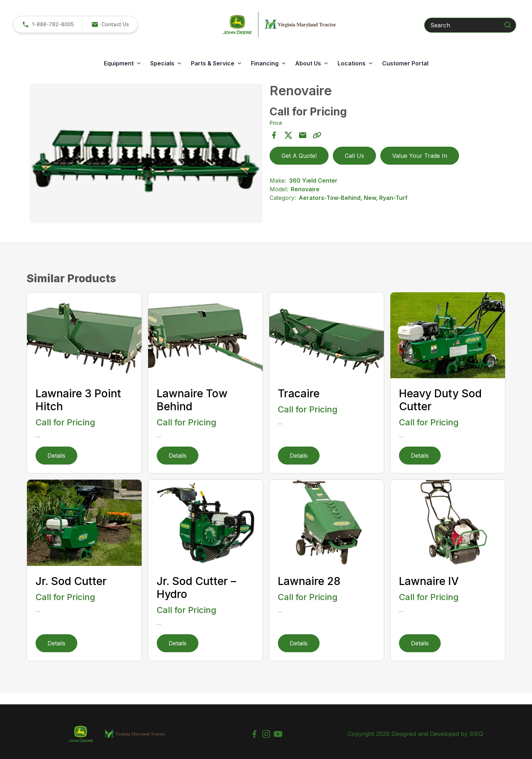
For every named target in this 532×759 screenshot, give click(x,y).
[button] (110, 24)
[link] (48, 24)
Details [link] (56, 456)
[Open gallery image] (146, 153)
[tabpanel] (146, 154)
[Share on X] (288, 135)
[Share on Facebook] (274, 135)
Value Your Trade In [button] (420, 156)
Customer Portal (405, 63)
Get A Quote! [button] (299, 156)
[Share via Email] (303, 135)
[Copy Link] (317, 135)
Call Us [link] (354, 156)
